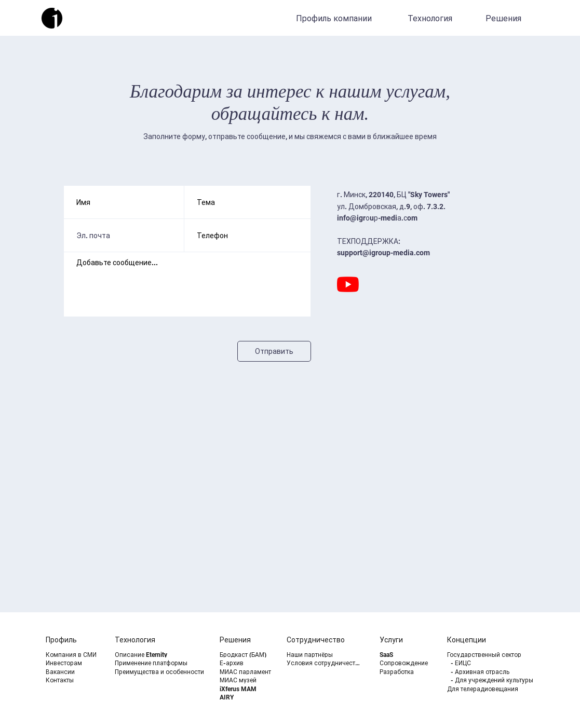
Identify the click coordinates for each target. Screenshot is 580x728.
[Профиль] (72, 640)
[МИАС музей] (246, 680)
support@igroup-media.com (383, 253)
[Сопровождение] (406, 663)
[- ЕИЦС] (499, 663)
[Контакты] (72, 680)
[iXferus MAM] (246, 689)
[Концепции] (484, 640)
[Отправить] (274, 351)
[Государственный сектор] (496, 655)
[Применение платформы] (163, 663)
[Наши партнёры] (325, 655)
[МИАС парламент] (249, 672)
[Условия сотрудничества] (325, 663)
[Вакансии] (72, 672)
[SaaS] (406, 655)
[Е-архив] (246, 663)
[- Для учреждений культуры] (499, 680)
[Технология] (431, 18)
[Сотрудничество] (323, 640)
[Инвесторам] (72, 663)
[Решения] (505, 18)
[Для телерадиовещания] (496, 689)
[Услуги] (406, 640)
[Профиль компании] (335, 18)
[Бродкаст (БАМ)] (246, 655)
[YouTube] (348, 284)
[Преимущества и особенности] (163, 672)
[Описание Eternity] (163, 655)
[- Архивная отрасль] (499, 672)
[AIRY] (246, 697)
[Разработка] (406, 672)
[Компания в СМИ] (72, 655)
